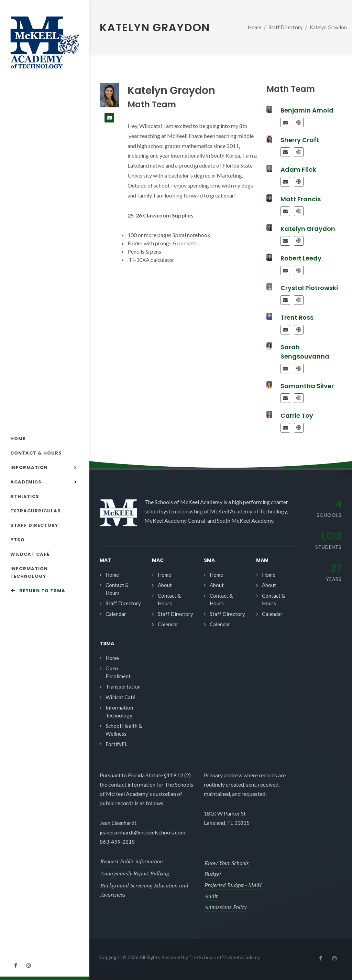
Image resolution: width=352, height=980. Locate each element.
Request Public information (132, 861)
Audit (211, 896)
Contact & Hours (117, 589)
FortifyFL (117, 744)
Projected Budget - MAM (233, 885)
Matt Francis (301, 199)
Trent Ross (297, 317)
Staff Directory (285, 27)
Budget (213, 874)
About (165, 585)
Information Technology (119, 711)
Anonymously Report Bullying (135, 873)
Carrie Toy (297, 416)
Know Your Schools (227, 863)
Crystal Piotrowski (309, 288)
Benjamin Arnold (307, 110)
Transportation (123, 686)
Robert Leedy (301, 258)
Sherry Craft (300, 140)
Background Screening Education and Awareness (144, 890)
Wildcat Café (120, 697)
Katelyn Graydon (308, 229)
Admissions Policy (225, 907)
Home (255, 27)
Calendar (116, 614)
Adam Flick (298, 169)
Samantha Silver (307, 386)
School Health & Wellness (124, 730)
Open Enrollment (118, 672)
